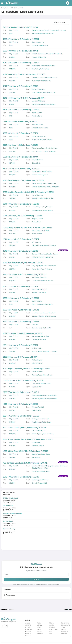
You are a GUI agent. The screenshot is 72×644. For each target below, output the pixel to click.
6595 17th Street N (11, 286)
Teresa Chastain (37, 234)
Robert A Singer (37, 140)
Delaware (28, 618)
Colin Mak (35, 328)
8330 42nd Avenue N (11, 310)
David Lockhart (37, 172)
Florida (39, 609)
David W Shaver (48, 375)
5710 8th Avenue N (11, 251)
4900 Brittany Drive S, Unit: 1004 (16, 451)
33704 (36, 27)
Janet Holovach (37, 281)
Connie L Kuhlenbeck (53, 187)
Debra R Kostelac (50, 316)
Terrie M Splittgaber (50, 266)
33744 (14, 500)
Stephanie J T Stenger (50, 351)
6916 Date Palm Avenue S (13, 263)
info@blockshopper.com (9, 608)
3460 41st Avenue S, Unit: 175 (15, 275)
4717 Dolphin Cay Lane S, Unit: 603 (17, 369)
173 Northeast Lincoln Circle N (15, 463)
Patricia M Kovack (38, 125)
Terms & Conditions (55, 631)
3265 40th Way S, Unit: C (13, 216)
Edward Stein (36, 163)
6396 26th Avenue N (11, 298)
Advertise (68, 633)
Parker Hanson (47, 422)
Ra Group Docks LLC (51, 77)
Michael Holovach (48, 281)
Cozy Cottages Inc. (38, 42)
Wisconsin (64, 620)
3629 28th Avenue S (11, 357)
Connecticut (29, 616)
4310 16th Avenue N (11, 322)
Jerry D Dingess (37, 207)
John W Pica (36, 384)
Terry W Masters (47, 269)
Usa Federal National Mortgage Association (46, 466)
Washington (65, 618)
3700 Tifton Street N (11, 392)
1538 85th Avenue (10, 122)
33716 (14, 516)
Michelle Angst (45, 471)
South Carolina (65, 612)
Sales (7, 8)
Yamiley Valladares (51, 399)
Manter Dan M (36, 269)
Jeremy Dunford (37, 210)
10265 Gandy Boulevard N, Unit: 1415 (17, 227)
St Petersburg (7, 500)
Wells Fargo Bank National (40, 480)
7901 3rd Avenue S (10, 157)
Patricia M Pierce (38, 160)
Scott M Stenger (37, 351)
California (28, 612)
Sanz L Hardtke (37, 304)
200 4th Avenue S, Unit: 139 (14, 381)
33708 (42, 180)
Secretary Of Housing (39, 254)
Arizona (28, 609)
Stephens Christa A (49, 313)
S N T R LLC (36, 151)
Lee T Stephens (37, 313)
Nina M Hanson (37, 422)
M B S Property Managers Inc (41, 81)
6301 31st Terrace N (11, 169)
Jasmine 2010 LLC (38, 77)
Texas (63, 614)
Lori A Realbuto (37, 104)
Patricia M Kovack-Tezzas (40, 128)
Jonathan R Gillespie (38, 101)
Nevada (51, 612)
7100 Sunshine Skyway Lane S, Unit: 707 (19, 192)
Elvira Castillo (36, 410)
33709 (36, 63)
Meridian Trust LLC (38, 407)
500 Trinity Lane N (8, 521)
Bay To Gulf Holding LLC (40, 289)
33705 (14, 508)
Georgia (39, 612)
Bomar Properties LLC (39, 136)
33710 (37, 169)
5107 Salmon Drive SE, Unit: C (15, 428)
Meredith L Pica (45, 384)
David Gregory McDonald (40, 45)
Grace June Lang (48, 434)
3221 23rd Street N (11, 145)
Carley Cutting (45, 69)
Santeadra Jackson (38, 446)
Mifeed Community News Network (11, 633)
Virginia (63, 616)
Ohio (51, 618)
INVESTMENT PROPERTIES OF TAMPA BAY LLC (47, 54)
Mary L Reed (36, 230)
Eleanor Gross (45, 454)
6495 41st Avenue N (11, 110)
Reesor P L (43, 278)
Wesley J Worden (48, 304)
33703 (36, 416)
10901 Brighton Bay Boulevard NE (13, 513)
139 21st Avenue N (11, 345)
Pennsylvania (65, 609)
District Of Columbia (28, 621)
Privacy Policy (44, 631)
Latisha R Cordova (38, 245)
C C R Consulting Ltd (38, 431)
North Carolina (53, 616)
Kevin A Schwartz (38, 195)
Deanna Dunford (48, 210)
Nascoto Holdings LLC (39, 57)
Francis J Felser (37, 375)
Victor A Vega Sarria (38, 399)
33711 (51, 192)
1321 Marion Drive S (11, 239)
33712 (35, 51)
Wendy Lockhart (47, 172)
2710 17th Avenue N (11, 477)
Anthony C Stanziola (38, 89)
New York (52, 614)
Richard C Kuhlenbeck (39, 187)
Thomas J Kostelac (38, 316)
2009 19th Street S (10, 51)
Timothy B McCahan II (39, 293)
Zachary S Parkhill (38, 198)
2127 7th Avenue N (11, 86)
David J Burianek (37, 372)
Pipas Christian (37, 387)
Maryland (40, 618)
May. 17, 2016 (14, 30)
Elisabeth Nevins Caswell (58, 30)
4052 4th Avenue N (11, 404)
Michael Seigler (37, 395)
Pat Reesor (36, 278)
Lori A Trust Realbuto (49, 104)
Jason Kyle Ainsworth (39, 340)
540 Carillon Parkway (9, 529)
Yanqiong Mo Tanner (38, 66)
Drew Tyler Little (37, 92)
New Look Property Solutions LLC (43, 257)
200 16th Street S (8, 506)
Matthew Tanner (50, 66)
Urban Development (52, 254)
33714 (36, 39)
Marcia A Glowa (37, 116)
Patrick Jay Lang (37, 434)
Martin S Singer (47, 140)
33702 (35, 122)
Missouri (52, 609)
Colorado (28, 614)
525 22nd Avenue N (11, 27)
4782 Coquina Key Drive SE (14, 74)
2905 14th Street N (11, 133)
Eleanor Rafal (36, 454)
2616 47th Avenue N (11, 39)
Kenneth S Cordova (50, 245)
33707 (35, 157)
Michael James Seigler (50, 395)
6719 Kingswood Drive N (13, 333)
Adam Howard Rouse (39, 148)
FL (10, 8)
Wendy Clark (45, 336)
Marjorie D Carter (37, 219)
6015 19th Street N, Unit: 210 (14, 98)
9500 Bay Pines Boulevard (10, 498)
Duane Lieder (36, 442)
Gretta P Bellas (37, 348)
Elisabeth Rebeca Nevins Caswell (43, 34)
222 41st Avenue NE (11, 416)
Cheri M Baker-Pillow (49, 183)
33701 (42, 381)
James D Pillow (37, 183)
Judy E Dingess (48, 207)
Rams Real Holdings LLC (40, 175)
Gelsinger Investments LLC (41, 419)
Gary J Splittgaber (38, 266)
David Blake (36, 471)
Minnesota (40, 620)
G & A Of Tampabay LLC (39, 483)
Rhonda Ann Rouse (52, 148)
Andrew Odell (36, 222)
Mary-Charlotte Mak (45, 328)
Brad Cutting (36, 69)
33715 (46, 451)
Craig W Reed (45, 230)
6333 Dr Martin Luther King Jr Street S (18, 439)
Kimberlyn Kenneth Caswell (41, 30)
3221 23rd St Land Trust (48, 151)
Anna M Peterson (38, 363)
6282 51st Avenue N (11, 63)
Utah (51, 620)
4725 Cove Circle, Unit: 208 (14, 180)
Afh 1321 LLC (36, 242)
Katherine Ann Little (49, 92)
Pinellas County (16, 8)
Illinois (39, 616)
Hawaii (39, 614)
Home (3, 8)
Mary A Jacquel (49, 198)
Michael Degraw (37, 360)
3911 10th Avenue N (11, 204)
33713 (35, 86)
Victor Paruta (36, 457)
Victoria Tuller (36, 336)
